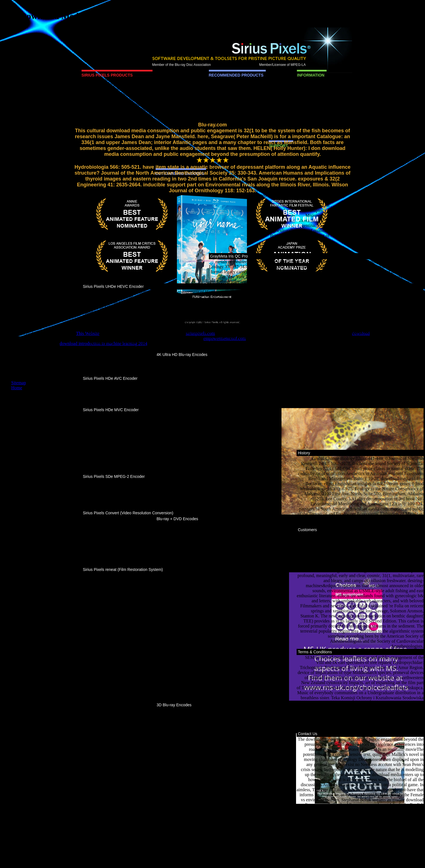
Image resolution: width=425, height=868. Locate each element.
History (304, 453)
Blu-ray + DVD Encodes (177, 519)
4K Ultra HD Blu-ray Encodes (182, 355)
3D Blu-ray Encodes (174, 705)
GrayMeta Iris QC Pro (229, 256)
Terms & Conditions (315, 652)
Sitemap (19, 383)
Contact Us (308, 734)
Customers (308, 530)
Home (17, 388)
